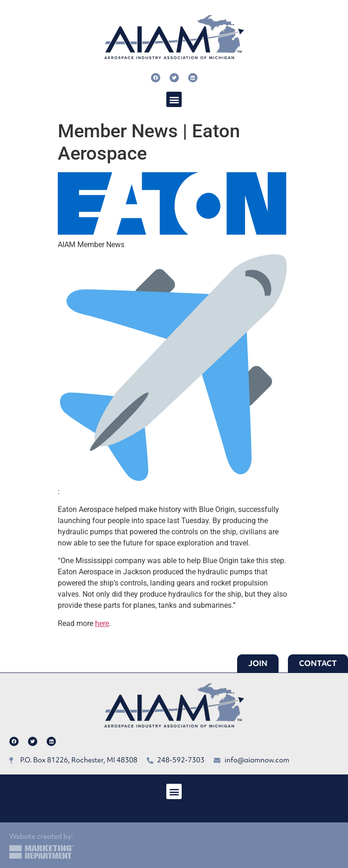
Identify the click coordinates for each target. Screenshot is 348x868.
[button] (174, 99)
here (102, 623)
